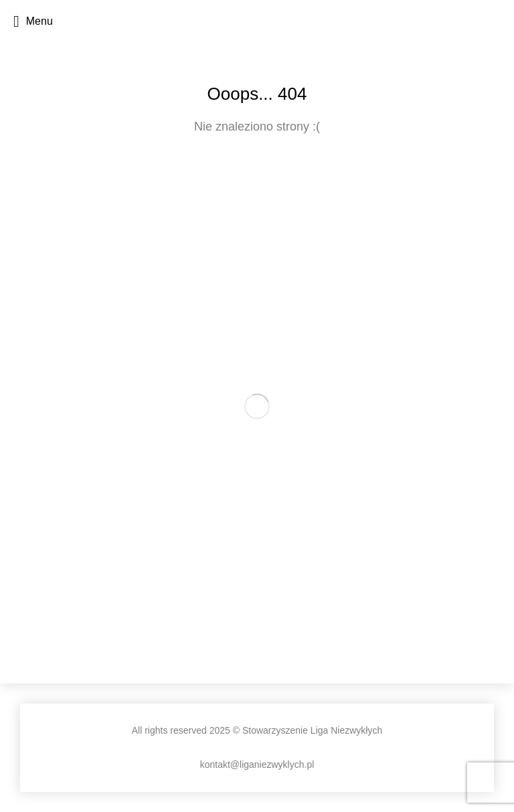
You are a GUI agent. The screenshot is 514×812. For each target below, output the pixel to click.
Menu (33, 21)
